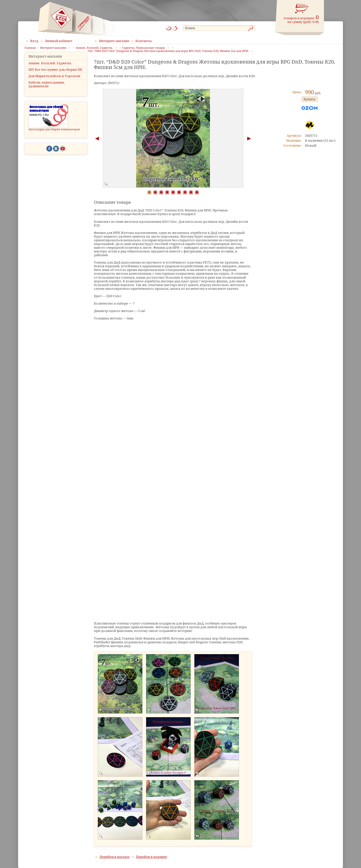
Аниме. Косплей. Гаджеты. (50, 71)
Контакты (144, 41)
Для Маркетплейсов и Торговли (54, 83)
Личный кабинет (58, 41)
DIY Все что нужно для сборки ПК (55, 77)
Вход (34, 41)
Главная (30, 48)
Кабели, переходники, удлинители (47, 92)
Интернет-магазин (114, 41)
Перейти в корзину (152, 857)
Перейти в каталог (115, 857)
